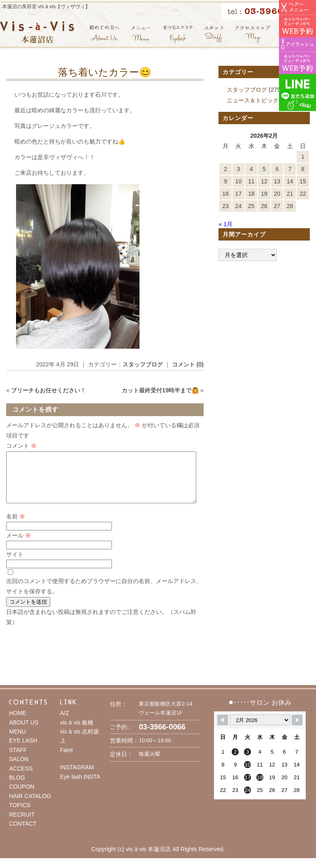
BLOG (17, 787)
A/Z (65, 723)
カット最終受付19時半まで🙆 (160, 390)
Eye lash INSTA (80, 787)
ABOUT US (24, 732)
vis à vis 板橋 (77, 732)
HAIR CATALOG (30, 806)
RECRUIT (22, 824)
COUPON (22, 796)
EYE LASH (23, 750)
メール (19, 545)
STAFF (18, 760)
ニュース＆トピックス (256, 100)
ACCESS (21, 778)
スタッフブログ (143, 364)
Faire (67, 760)
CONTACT (23, 833)
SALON (19, 769)
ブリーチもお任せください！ (49, 390)
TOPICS (20, 815)
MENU (17, 741)
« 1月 (225, 224)
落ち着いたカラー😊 (105, 72)
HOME (18, 723)
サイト (15, 564)
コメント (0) (188, 364)
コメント (21, 446)
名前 (16, 526)
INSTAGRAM (77, 777)
